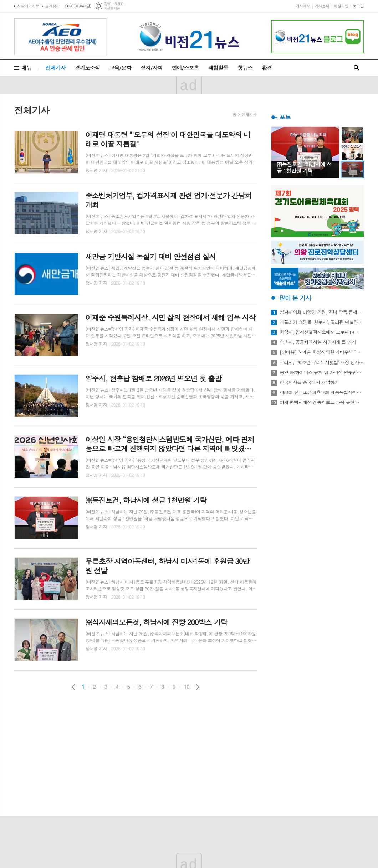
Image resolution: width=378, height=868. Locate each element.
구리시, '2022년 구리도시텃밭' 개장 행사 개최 (322, 362)
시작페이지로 (28, 6)
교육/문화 (120, 68)
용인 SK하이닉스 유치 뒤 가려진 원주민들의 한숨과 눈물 (322, 372)
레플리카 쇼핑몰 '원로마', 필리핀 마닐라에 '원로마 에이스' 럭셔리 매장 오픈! (322, 322)
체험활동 (218, 68)
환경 (267, 68)
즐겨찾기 (52, 6)
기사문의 (322, 6)
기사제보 (303, 6)
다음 (198, 687)
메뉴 (26, 68)
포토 (285, 117)
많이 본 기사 (295, 298)
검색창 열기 (357, 68)
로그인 (358, 6)
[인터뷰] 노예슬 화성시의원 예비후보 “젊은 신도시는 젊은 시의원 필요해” (322, 352)
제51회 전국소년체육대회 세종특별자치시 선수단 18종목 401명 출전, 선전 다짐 (322, 392)
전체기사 (55, 68)
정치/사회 (152, 68)
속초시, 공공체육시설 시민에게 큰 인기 (318, 342)
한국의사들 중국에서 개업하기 (309, 382)
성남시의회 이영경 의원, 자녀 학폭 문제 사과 (322, 312)
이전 (73, 687)
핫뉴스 (245, 68)
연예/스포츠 (185, 68)
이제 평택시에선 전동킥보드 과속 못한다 (319, 402)
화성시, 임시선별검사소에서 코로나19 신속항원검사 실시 (322, 332)
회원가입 (341, 6)
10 (187, 687)
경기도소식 (88, 68)
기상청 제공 (112, 8)
